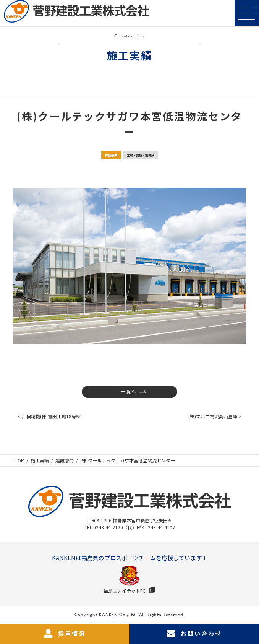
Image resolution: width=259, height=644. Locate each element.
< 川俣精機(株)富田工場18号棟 (49, 416)
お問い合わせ (194, 634)
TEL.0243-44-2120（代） (111, 527)
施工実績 (40, 460)
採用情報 (65, 634)
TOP (19, 460)
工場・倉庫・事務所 (141, 155)
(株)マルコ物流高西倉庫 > (215, 416)
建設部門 (111, 155)
